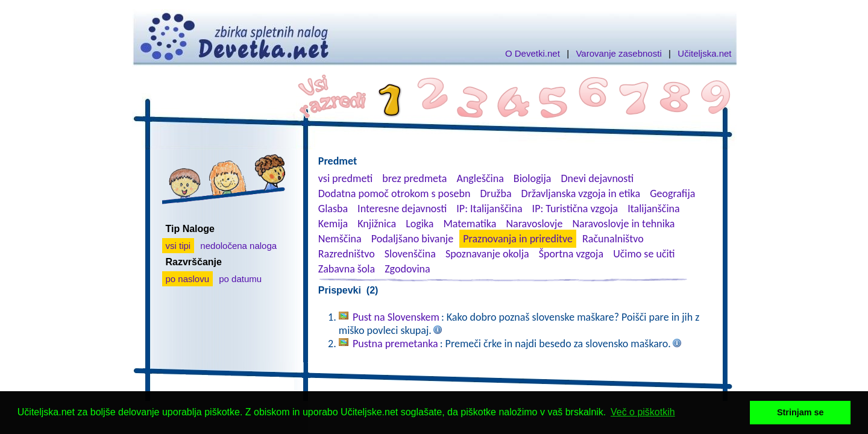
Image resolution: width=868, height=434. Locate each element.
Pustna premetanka (395, 344)
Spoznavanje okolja (487, 254)
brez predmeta (414, 178)
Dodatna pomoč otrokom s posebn (395, 193)
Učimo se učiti (644, 254)
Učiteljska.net (704, 53)
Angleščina (480, 178)
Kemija (333, 224)
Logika (420, 224)
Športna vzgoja (571, 254)
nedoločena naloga (238, 246)
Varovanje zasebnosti (618, 53)
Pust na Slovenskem (396, 317)
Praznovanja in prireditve (518, 239)
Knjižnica (377, 224)
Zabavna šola (347, 269)
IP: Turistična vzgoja (575, 209)
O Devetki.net (533, 53)
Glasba (333, 209)
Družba (496, 193)
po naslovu (188, 279)
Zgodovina (407, 269)
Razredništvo (347, 254)
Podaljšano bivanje (412, 239)
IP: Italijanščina (489, 209)
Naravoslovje (534, 224)
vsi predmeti (345, 178)
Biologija (533, 178)
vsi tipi (178, 246)
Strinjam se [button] (800, 412)
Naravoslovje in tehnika (623, 224)
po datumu (240, 279)
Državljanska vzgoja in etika (581, 193)
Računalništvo (613, 239)
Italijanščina (653, 209)
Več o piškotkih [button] (643, 412)
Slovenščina (410, 254)
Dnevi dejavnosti (598, 178)
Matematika (470, 224)
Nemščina (340, 239)
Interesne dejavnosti (402, 209)
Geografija (672, 193)
